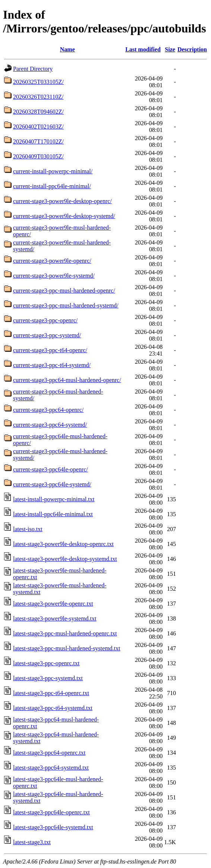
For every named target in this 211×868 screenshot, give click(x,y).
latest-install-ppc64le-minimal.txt (53, 514)
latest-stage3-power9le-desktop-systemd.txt (65, 559)
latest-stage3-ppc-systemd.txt (48, 678)
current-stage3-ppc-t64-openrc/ (50, 350)
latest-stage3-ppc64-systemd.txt (51, 768)
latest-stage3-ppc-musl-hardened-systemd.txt (67, 648)
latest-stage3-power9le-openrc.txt (53, 604)
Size (170, 49)
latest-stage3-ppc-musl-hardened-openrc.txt (65, 633)
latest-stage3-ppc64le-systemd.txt (53, 827)
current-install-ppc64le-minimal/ (52, 186)
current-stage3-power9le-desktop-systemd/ (64, 216)
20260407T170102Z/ (38, 141)
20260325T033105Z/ (38, 82)
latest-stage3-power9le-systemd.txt (55, 618)
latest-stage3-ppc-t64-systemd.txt (53, 708)
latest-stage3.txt (32, 842)
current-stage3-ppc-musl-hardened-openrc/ (64, 291)
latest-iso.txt (28, 529)
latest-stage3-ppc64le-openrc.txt (51, 812)
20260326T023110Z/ (38, 97)
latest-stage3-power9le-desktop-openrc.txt (63, 544)
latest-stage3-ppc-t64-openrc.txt (51, 693)
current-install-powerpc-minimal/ (53, 171)
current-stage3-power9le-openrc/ (52, 261)
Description (192, 49)
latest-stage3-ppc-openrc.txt (46, 663)
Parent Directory (33, 69)
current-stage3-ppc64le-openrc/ (51, 469)
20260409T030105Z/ (38, 156)
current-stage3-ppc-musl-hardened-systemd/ (66, 305)
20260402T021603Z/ (38, 127)
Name (67, 49)
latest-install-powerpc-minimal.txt (54, 499)
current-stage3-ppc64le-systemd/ (52, 484)
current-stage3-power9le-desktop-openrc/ (62, 201)
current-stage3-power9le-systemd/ (54, 276)
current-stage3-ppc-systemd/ (47, 335)
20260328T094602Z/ (38, 112)
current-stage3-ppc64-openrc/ (48, 410)
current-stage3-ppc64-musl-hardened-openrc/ (67, 380)
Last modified (143, 49)
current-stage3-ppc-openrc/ (45, 320)
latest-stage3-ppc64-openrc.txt (49, 753)
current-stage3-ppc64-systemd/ (50, 425)
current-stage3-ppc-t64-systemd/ (52, 365)
